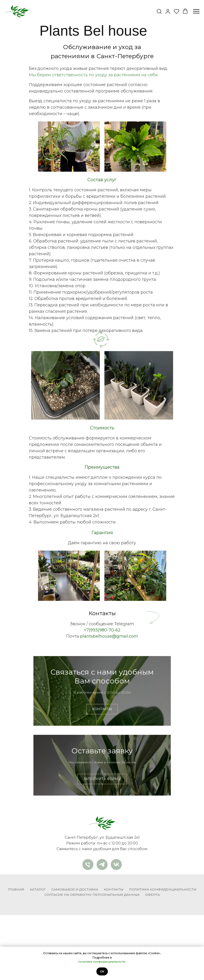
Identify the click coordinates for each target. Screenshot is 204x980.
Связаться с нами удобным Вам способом (102, 691)
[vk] (116, 930)
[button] (159, 11)
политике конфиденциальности (102, 962)
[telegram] (102, 930)
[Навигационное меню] (196, 11)
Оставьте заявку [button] (102, 797)
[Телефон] (88, 930)
